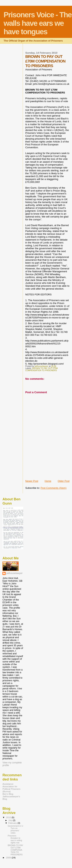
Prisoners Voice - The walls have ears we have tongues (38, 23)
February (13, 823)
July (11, 820)
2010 (9, 817)
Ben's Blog (8, 794)
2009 (9, 858)
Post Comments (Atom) (53, 488)
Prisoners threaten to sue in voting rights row (15, 839)
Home (48, 481)
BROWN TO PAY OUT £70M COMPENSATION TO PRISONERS (42, 369)
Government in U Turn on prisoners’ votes (15, 829)
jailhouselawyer (14, 573)
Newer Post (32, 481)
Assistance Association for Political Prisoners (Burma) (11, 788)
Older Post (64, 481)
